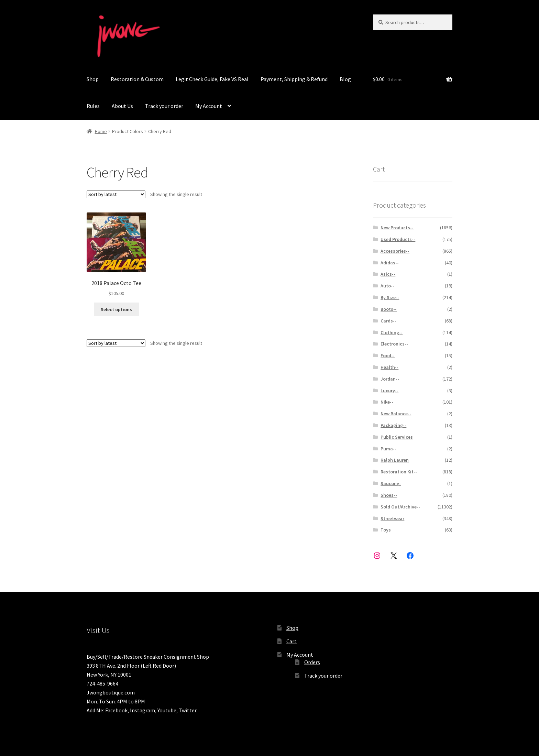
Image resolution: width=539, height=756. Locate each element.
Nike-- (387, 402)
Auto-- (387, 286)
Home (101, 131)
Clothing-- (392, 332)
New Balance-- (396, 414)
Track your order (164, 106)
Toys (386, 530)
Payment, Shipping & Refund (294, 79)
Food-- (388, 355)
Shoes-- (389, 495)
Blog (345, 79)
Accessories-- (395, 251)
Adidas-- (390, 263)
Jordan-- (390, 379)
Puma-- (388, 449)
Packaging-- (393, 425)
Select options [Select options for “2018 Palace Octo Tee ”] (116, 309)
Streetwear (392, 518)
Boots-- (389, 309)
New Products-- (397, 228)
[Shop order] (116, 194)
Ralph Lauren (395, 460)
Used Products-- (398, 239)
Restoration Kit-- (399, 472)
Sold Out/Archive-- (400, 507)
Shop (93, 79)
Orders (312, 662)
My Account (209, 106)
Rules (93, 106)
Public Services (397, 437)
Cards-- (388, 321)
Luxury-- (389, 391)
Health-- (389, 367)
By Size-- (390, 297)
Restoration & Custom (137, 79)
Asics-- (388, 274)
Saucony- (391, 483)
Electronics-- (394, 344)
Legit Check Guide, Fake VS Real (212, 79)
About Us (122, 106)
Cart (291, 641)
